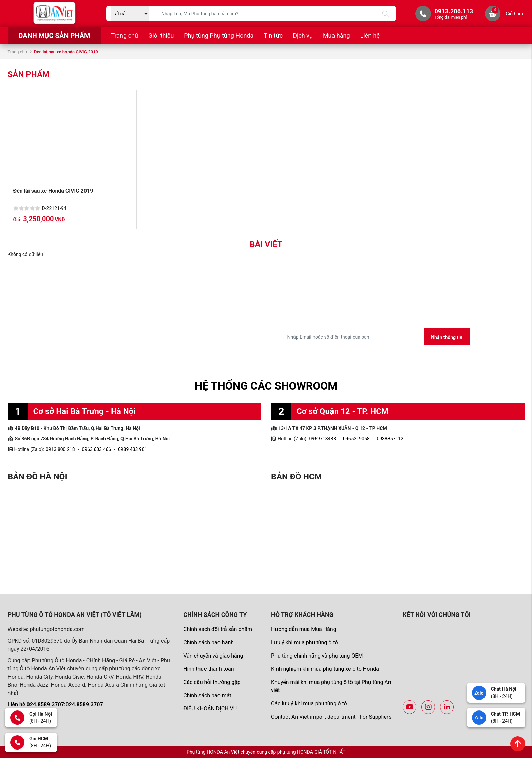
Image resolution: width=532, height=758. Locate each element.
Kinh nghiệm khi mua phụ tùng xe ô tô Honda (325, 669)
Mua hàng (337, 35)
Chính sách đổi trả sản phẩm (218, 629)
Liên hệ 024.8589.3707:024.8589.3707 (55, 705)
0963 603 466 (96, 449)
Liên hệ (370, 35)
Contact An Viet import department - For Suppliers (331, 717)
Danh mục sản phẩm (54, 36)
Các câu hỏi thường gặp (212, 682)
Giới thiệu (161, 35)
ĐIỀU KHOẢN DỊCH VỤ (210, 709)
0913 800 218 (60, 449)
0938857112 (390, 439)
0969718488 (322, 439)
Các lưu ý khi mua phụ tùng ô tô (309, 704)
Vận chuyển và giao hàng (213, 656)
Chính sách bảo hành (208, 642)
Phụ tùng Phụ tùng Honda (219, 35)
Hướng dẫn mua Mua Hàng (304, 629)
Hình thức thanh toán (208, 669)
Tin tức (273, 35)
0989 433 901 (133, 449)
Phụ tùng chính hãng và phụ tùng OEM (317, 656)
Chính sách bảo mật (207, 695)
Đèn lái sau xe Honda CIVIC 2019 (53, 191)
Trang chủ (125, 35)
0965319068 (356, 439)
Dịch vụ (303, 35)
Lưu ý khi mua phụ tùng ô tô (305, 642)
